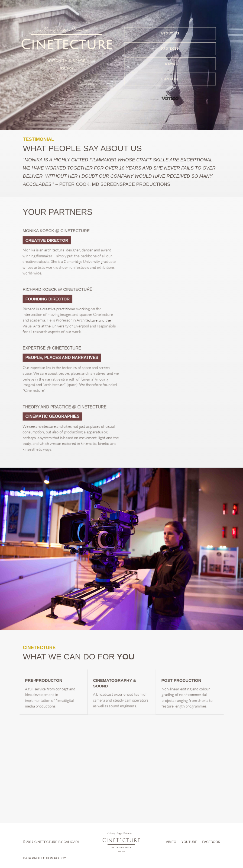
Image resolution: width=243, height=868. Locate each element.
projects (170, 49)
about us (170, 34)
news (170, 66)
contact (170, 81)
